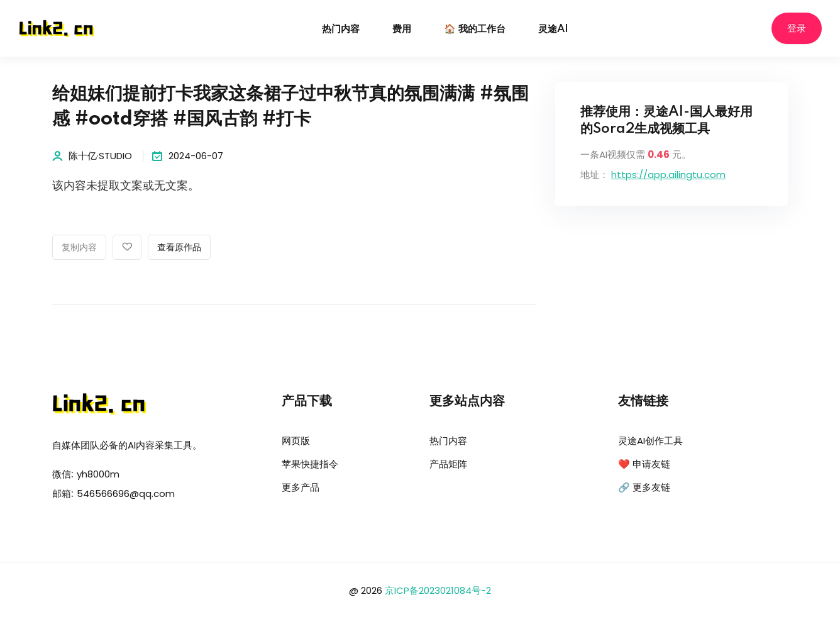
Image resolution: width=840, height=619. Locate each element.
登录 (797, 29)
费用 (402, 29)
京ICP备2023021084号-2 (438, 590)
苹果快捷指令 (310, 464)
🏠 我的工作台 (475, 29)
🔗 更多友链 (644, 487)
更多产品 (301, 487)
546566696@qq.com (126, 494)
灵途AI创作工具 (650, 441)
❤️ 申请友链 (644, 464)
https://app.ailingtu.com (668, 175)
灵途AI (553, 29)
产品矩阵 (448, 464)
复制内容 (79, 248)
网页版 (296, 441)
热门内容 (341, 29)
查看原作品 (179, 248)
